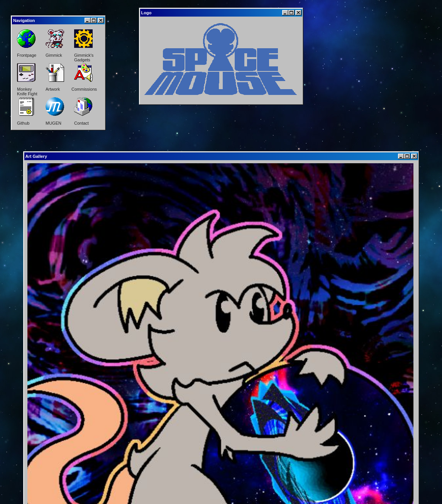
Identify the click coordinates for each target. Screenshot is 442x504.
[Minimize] (88, 20)
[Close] (101, 20)
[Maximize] (94, 20)
